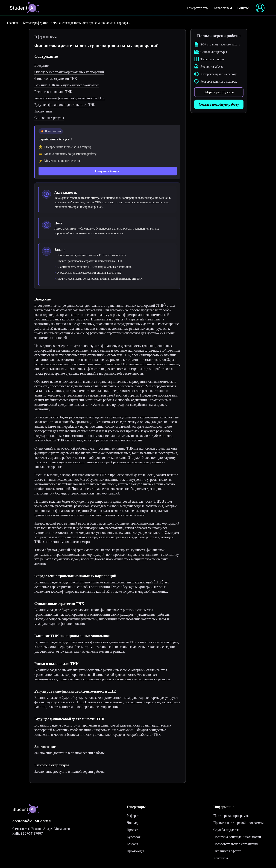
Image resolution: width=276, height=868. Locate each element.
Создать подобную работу (219, 104)
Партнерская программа (231, 816)
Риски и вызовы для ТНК (53, 92)
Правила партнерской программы (238, 823)
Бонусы (243, 8)
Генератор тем (198, 8)
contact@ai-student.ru (32, 821)
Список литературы (49, 118)
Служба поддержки (228, 830)
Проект (132, 830)
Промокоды (135, 851)
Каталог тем (223, 8)
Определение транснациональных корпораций (69, 72)
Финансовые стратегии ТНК (56, 79)
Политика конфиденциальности (237, 837)
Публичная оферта (227, 851)
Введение (41, 65)
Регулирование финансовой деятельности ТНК (69, 98)
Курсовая (134, 837)
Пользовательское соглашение (236, 844)
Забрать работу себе (219, 92)
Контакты (221, 858)
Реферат (133, 816)
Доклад (132, 823)
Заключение (43, 111)
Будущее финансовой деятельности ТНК (65, 105)
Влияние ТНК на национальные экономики (67, 85)
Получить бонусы (108, 171)
